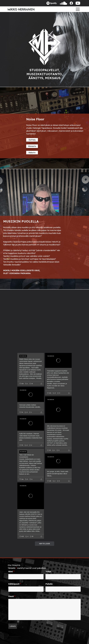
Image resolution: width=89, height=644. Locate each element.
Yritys (48, 572)
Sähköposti (15, 584)
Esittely (32, 140)
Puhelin (49, 584)
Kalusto (32, 153)
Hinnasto (32, 146)
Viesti (12, 596)
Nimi (11, 572)
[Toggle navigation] (78, 9)
